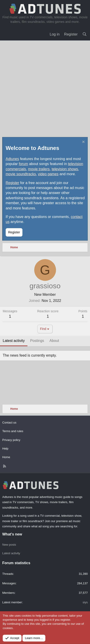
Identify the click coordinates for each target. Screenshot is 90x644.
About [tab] (54, 341)
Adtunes (12, 159)
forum (23, 164)
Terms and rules (13, 431)
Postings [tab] (37, 341)
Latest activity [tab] (14, 341)
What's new (12, 534)
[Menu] (7, 34)
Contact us (9, 423)
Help (5, 449)
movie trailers (39, 169)
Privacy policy (11, 440)
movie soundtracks (21, 174)
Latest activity (11, 553)
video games (48, 174)
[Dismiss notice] (83, 142)
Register (12, 183)
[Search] (84, 34)
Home (6, 457)
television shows (65, 169)
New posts (9, 545)
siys (85, 602)
